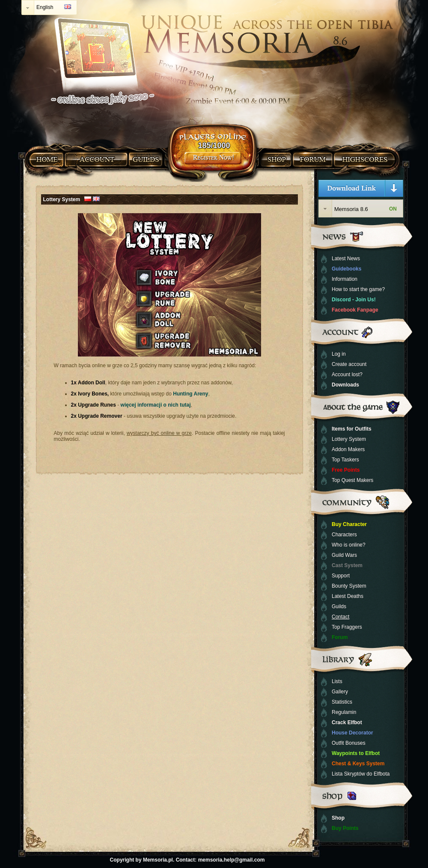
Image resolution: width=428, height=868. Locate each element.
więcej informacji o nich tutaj (156, 405)
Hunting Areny (190, 394)
